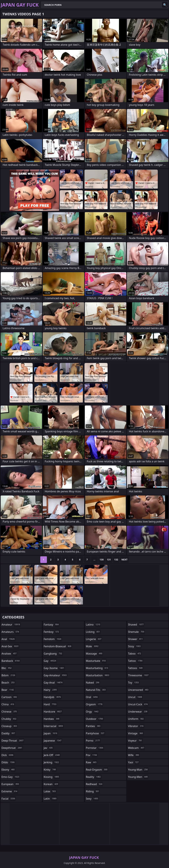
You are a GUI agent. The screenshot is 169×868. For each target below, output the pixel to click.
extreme (10, 791)
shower (136, 639)
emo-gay (11, 777)
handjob (53, 697)
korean (51, 784)
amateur (11, 625)
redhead (94, 784)
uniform (136, 719)
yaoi (134, 762)
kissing (52, 777)
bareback (11, 661)
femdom (53, 639)
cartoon (10, 697)
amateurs (11, 632)
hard (51, 704)
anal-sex (10, 646)
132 (116, 560)
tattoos (136, 668)
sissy (135, 646)
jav (49, 748)
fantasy (52, 625)
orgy (93, 712)
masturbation (98, 675)
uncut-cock (138, 704)
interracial (54, 726)
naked (93, 683)
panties (93, 726)
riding (93, 791)
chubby (9, 719)
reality (94, 777)
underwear (138, 712)
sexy (92, 799)
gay (50, 661)
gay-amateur (56, 675)
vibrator (136, 726)
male (93, 646)
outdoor (95, 719)
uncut (135, 697)
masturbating (97, 668)
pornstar (95, 748)
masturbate (96, 661)
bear (8, 690)
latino (93, 625)
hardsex (52, 719)
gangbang (53, 654)
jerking (52, 762)
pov (92, 755)
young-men (138, 777)
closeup (10, 726)
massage (94, 654)
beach (8, 683)
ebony (8, 770)
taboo (135, 654)
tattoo (136, 661)
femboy (52, 632)
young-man (138, 770)
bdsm (9, 675)
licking (93, 632)
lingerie (94, 639)
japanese (53, 741)
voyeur (135, 741)
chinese (9, 712)
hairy (51, 690)
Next (125, 560)
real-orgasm (97, 770)
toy (134, 683)
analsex (9, 654)
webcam (137, 748)
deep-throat (13, 741)
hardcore (53, 712)
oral (92, 697)
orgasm (94, 704)
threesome (139, 675)
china (8, 704)
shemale (137, 632)
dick (8, 755)
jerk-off (52, 755)
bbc (7, 668)
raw (92, 762)
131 (109, 560)
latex (50, 791)
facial (9, 799)
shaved (136, 625)
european (11, 784)
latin (51, 799)
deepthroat (12, 748)
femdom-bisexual (58, 646)
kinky (50, 770)
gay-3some (54, 668)
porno (93, 741)
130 (102, 560)
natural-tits (96, 690)
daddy (9, 733)
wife (134, 755)
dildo (8, 762)
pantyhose (95, 733)
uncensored (139, 690)
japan (51, 733)
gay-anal (54, 683)
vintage (136, 733)
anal (8, 639)
